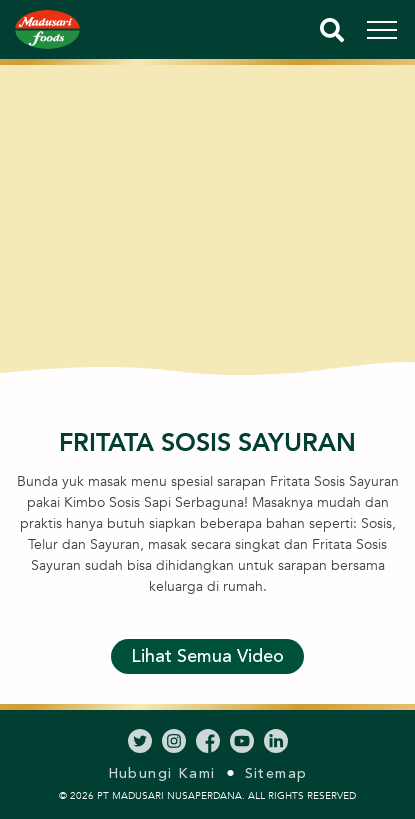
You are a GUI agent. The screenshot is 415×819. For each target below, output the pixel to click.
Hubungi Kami (162, 773)
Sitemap (276, 773)
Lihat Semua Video (207, 656)
